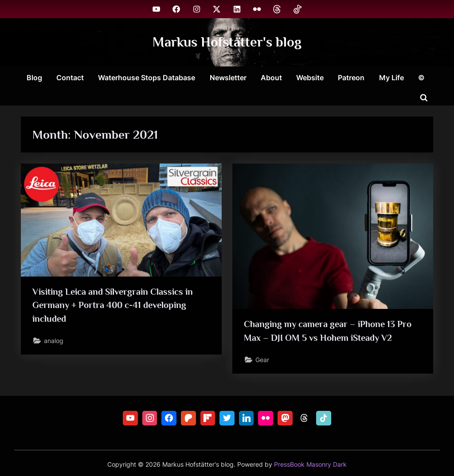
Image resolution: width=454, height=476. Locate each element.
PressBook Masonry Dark (310, 464)
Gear (262, 360)
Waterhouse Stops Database (147, 78)
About (271, 78)
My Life (391, 78)
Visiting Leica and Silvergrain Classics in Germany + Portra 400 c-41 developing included (113, 305)
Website (310, 78)
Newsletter (228, 78)
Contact (70, 78)
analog (54, 341)
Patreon (351, 78)
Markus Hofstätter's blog (227, 42)
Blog (34, 78)
